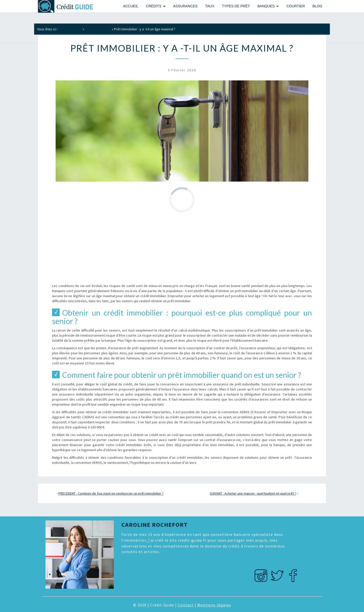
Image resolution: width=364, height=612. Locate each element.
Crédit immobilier (98, 29)
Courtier (296, 6)
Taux (210, 6)
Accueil (131, 6)
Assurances (185, 6)
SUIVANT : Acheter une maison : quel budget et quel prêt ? (253, 493)
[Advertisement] (182, 248)
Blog (317, 6)
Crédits (154, 6)
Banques (266, 6)
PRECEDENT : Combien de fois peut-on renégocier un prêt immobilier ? (111, 493)
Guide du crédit (70, 29)
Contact (186, 605)
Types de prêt (236, 6)
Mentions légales (214, 605)
